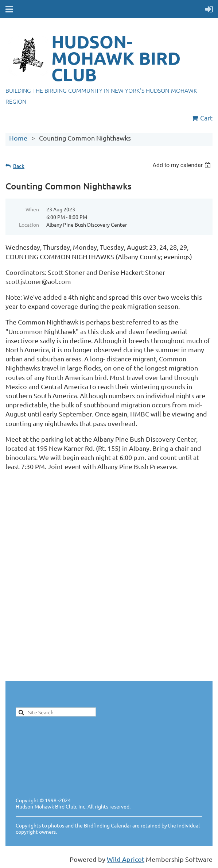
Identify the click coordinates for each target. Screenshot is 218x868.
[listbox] (182, 165)
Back (19, 166)
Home (18, 138)
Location (29, 224)
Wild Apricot (126, 859)
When (32, 209)
